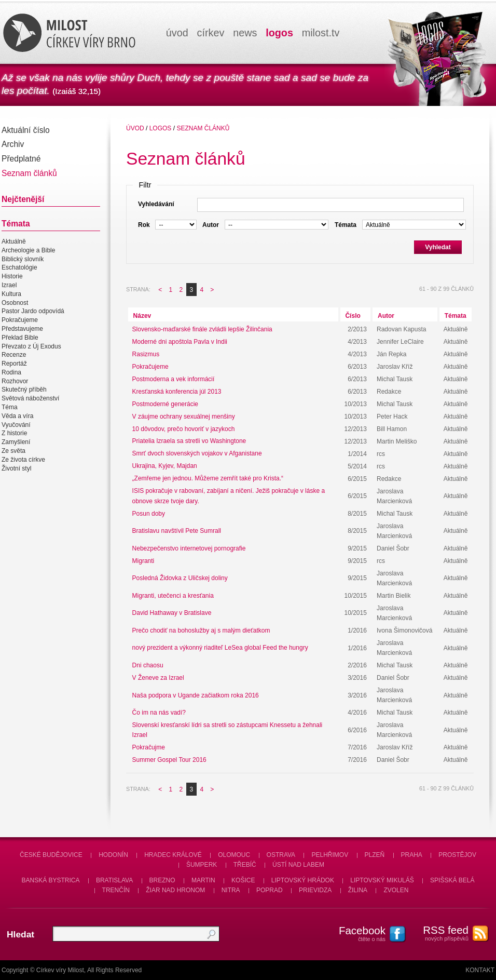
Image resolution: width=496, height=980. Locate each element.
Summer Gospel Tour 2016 (169, 760)
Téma (10, 407)
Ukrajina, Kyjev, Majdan (165, 466)
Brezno (162, 880)
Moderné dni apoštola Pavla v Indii (180, 342)
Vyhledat (438, 247)
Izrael (9, 285)
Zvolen (396, 890)
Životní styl (16, 468)
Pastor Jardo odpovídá (33, 312)
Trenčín (116, 890)
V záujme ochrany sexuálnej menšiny (184, 417)
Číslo (353, 316)
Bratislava (114, 880)
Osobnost (15, 303)
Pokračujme (149, 747)
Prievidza (315, 890)
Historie (12, 276)
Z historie (14, 434)
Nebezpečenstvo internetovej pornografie (189, 548)
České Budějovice (51, 855)
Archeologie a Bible (28, 250)
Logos (161, 128)
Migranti (143, 561)
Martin (203, 880)
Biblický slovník (23, 259)
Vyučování (16, 425)
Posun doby (149, 514)
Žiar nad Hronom (175, 890)
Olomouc (234, 855)
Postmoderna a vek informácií (174, 379)
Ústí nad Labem (298, 865)
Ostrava (281, 855)
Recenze (14, 355)
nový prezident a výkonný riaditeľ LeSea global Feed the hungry (220, 648)
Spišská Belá (452, 880)
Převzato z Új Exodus (31, 346)
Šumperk (202, 865)
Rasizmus (146, 354)
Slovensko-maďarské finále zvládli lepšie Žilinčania (202, 329)
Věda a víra (17, 416)
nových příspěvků (440, 933)
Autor (386, 316)
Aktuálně (14, 241)
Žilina (358, 890)
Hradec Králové (173, 855)
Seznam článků (203, 128)
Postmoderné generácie (165, 404)
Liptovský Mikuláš (382, 880)
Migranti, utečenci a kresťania (173, 596)
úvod (177, 33)
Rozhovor (15, 381)
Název (142, 316)
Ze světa (13, 451)
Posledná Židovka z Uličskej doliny (180, 578)
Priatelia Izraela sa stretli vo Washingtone (189, 441)
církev (211, 33)
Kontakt (480, 970)
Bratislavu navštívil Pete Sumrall (177, 531)
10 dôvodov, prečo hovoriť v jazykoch (184, 429)
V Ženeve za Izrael (158, 678)
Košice (243, 880)
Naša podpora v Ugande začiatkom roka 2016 (196, 695)
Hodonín (113, 855)
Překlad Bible (20, 338)
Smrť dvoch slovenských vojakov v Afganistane (197, 454)
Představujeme (22, 329)
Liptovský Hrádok (303, 880)
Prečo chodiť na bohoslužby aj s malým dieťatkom (201, 630)
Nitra (231, 890)
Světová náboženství (30, 398)
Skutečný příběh (24, 390)
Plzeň (375, 855)
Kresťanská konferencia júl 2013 (177, 392)
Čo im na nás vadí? (159, 713)
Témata (456, 316)
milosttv (321, 33)
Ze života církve (23, 460)
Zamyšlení (16, 442)
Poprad (270, 890)
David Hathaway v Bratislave (172, 613)
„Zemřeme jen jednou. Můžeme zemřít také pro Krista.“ (208, 479)
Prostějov (457, 855)
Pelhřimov (330, 855)
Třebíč (245, 865)
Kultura (11, 294)
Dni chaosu (148, 665)
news (245, 33)
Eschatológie (19, 268)
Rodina (11, 372)
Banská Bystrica (51, 880)
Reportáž (14, 364)
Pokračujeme (20, 320)
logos (279, 33)
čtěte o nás (357, 933)
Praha (412, 855)
